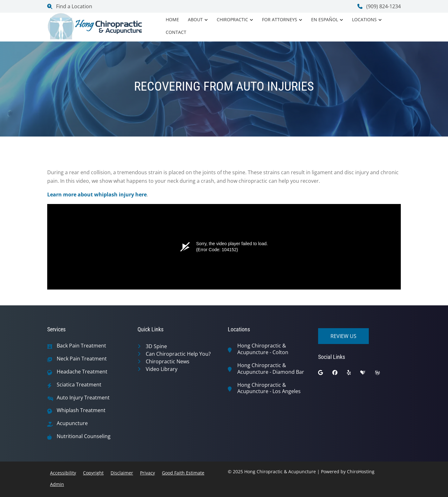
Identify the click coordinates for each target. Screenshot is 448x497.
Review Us (343, 336)
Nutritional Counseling (84, 436)
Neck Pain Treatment (82, 359)
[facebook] (340, 374)
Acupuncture (72, 423)
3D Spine (156, 346)
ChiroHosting (361, 472)
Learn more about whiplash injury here (97, 194)
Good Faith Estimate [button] (183, 473)
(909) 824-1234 (379, 6)
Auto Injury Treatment (83, 398)
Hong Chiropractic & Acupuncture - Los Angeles (269, 388)
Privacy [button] (147, 473)
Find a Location (70, 6)
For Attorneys (280, 19)
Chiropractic (232, 19)
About (195, 19)
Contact (176, 32)
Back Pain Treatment (81, 346)
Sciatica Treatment (79, 385)
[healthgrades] (368, 374)
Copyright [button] (93, 473)
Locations (364, 19)
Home (172, 19)
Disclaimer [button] (122, 473)
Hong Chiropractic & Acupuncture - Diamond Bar (271, 369)
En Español (325, 19)
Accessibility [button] (63, 473)
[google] (325, 374)
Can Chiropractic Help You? (178, 354)
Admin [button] (57, 484)
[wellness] (382, 374)
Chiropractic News (168, 361)
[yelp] (354, 374)
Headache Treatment (82, 372)
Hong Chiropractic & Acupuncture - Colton (263, 349)
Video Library (162, 369)
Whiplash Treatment (81, 410)
